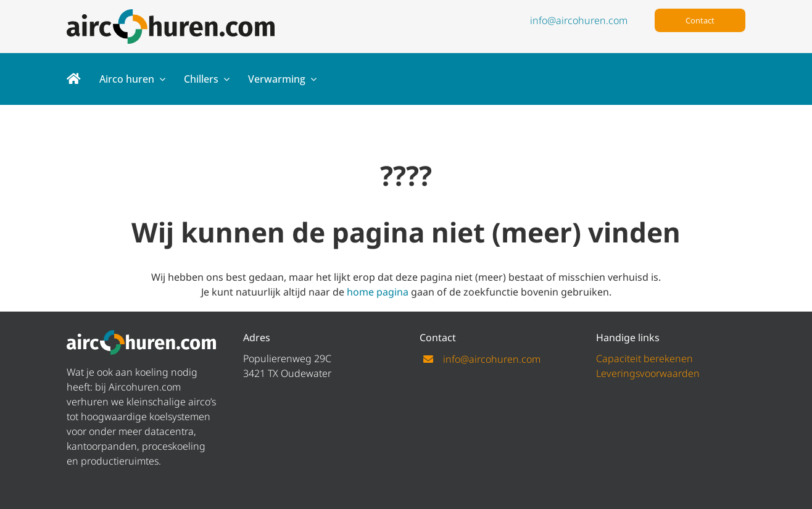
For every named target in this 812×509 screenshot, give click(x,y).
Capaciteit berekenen (644, 358)
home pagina (378, 292)
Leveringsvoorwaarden (648, 373)
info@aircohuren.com (579, 20)
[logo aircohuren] (171, 14)
